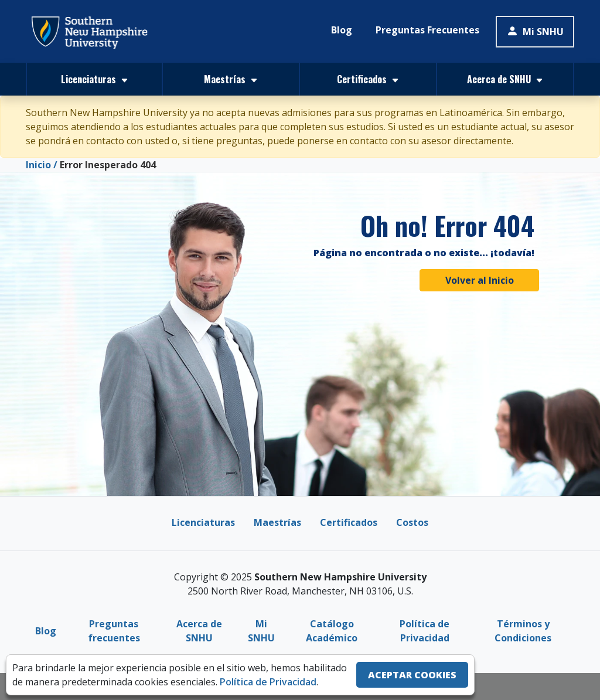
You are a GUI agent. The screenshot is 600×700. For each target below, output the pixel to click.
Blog (342, 30)
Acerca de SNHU (199, 631)
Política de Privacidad (425, 631)
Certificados (349, 522)
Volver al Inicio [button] (480, 280)
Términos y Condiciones (523, 631)
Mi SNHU (535, 32)
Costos (412, 522)
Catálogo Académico (332, 631)
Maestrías (277, 522)
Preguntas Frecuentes (427, 30)
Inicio (38, 165)
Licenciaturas (203, 522)
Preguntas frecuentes (114, 631)
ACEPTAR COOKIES (412, 675)
